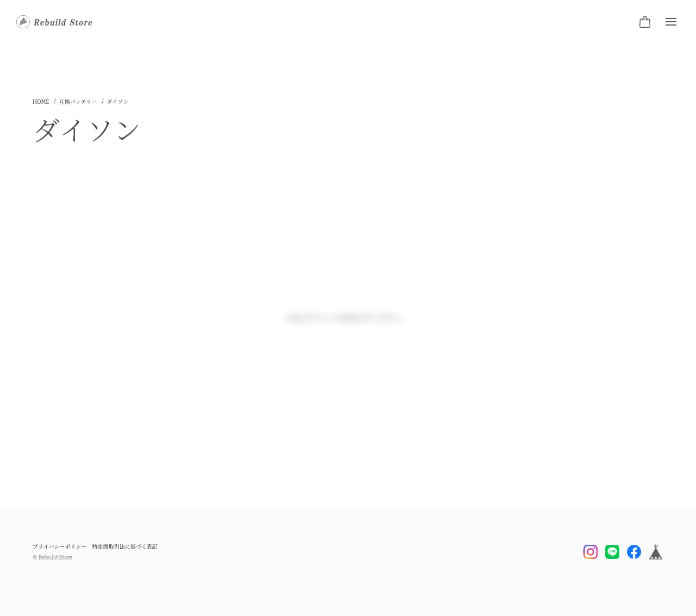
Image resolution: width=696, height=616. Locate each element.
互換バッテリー (78, 104)
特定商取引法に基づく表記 (125, 547)
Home (41, 105)
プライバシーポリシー (60, 547)
